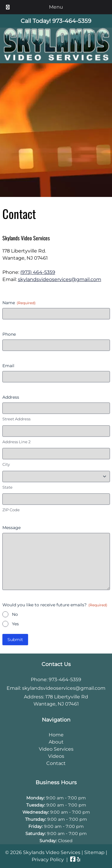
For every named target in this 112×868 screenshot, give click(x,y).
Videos (56, 756)
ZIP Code (11, 510)
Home (56, 735)
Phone (9, 334)
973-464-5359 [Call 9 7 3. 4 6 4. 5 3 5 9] (65, 680)
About (56, 742)
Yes (15, 624)
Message (11, 528)
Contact (56, 763)
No (15, 614)
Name (19, 303)
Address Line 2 (16, 442)
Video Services (56, 749)
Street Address (16, 419)
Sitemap (94, 852)
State (7, 487)
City (6, 464)
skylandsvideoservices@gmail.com (60, 279)
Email (8, 366)
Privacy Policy (48, 860)
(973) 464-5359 (38, 272)
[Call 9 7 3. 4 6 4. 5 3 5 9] (72, 21)
